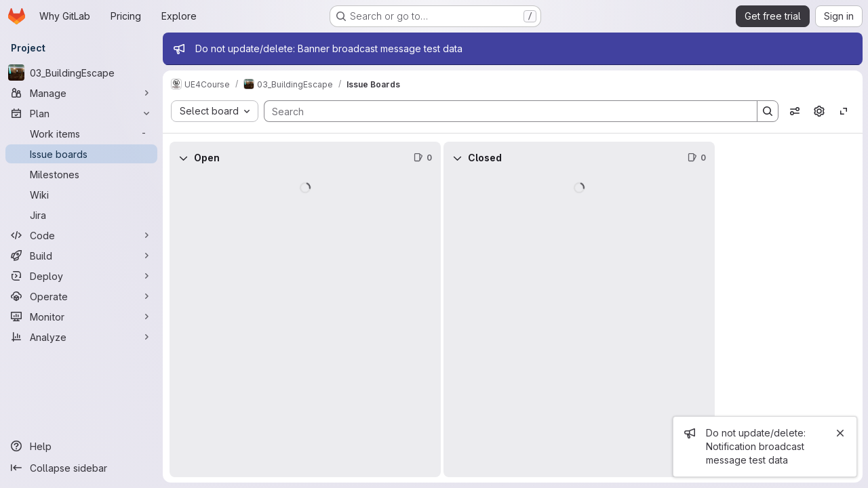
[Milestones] (81, 174)
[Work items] (81, 134)
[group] (305, 326)
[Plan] (81, 113)
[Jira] (81, 215)
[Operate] (81, 296)
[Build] (81, 256)
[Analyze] (81, 337)
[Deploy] (81, 276)
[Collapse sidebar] (81, 468)
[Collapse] (183, 158)
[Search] (504, 111)
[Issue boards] (81, 154)
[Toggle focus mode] (844, 111)
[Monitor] (81, 317)
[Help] (81, 446)
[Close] (840, 433)
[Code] (81, 235)
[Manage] (81, 93)
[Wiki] (81, 195)
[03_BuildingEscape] (81, 73)
